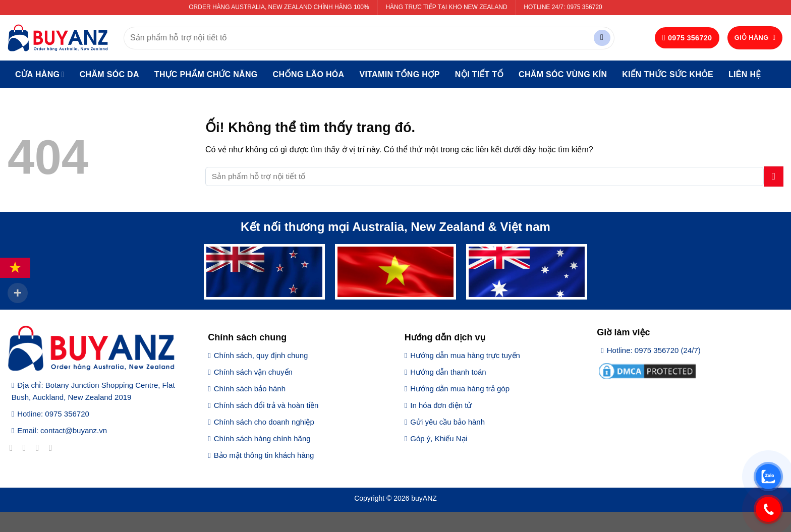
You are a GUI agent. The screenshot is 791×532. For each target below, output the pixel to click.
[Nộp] (602, 38)
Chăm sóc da (109, 74)
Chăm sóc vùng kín (563, 74)
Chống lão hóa (309, 74)
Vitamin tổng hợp (399, 74)
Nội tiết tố (479, 74)
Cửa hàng (40, 74)
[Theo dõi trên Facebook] (14, 448)
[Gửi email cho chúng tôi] (53, 448)
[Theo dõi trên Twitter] (40, 448)
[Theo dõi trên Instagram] (27, 448)
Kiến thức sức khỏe (668, 74)
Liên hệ (745, 74)
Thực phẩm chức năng (206, 74)
